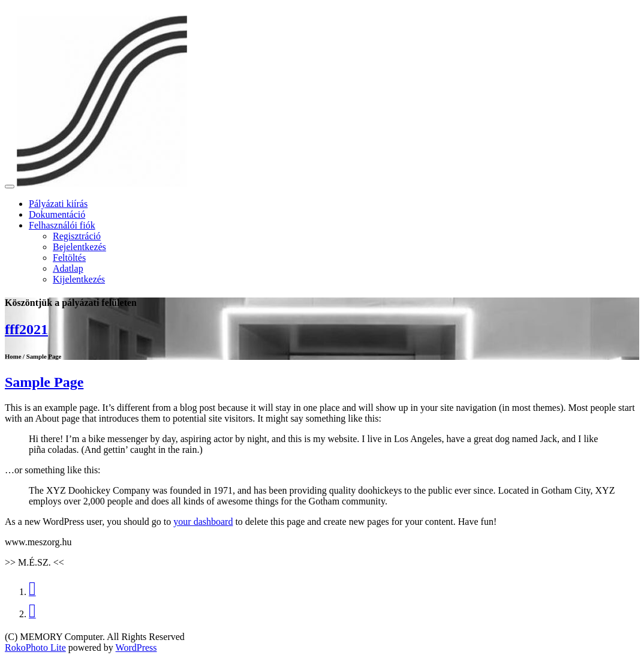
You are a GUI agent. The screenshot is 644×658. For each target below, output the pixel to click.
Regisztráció (77, 236)
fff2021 (26, 329)
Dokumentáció (57, 214)
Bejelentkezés (79, 247)
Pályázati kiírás (58, 204)
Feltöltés (69, 258)
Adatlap (68, 268)
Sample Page (44, 382)
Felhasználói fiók (62, 225)
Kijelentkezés (79, 279)
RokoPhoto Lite (35, 648)
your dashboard (203, 522)
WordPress (136, 648)
